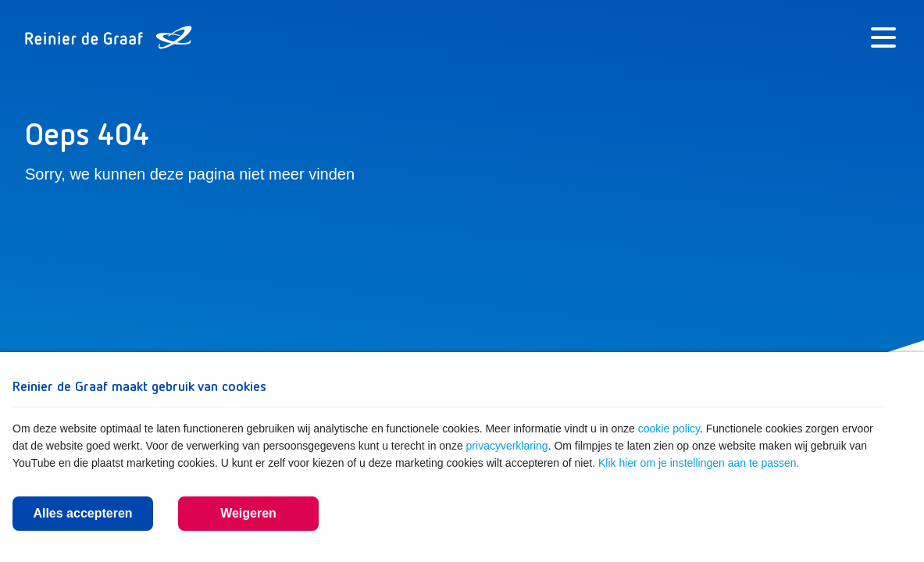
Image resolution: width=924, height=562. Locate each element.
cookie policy (669, 429)
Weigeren (248, 513)
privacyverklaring (507, 446)
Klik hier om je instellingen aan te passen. (699, 463)
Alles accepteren (82, 513)
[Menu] (883, 37)
